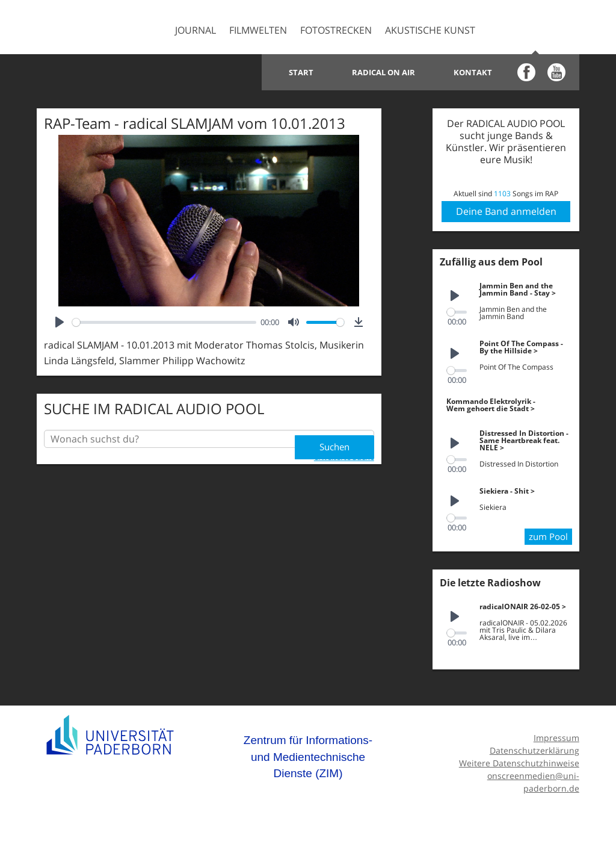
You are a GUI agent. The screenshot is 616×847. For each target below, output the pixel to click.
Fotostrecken (336, 30)
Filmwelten (258, 30)
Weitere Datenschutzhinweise (519, 761)
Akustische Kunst (430, 30)
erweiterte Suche (344, 454)
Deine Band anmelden (506, 211)
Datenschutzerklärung (534, 748)
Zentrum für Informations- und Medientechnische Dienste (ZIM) (308, 754)
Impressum (556, 735)
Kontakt (473, 72)
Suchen (333, 439)
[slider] (164, 322)
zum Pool (547, 534)
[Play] (60, 322)
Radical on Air (383, 72)
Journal (196, 30)
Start (301, 72)
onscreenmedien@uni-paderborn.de (533, 780)
